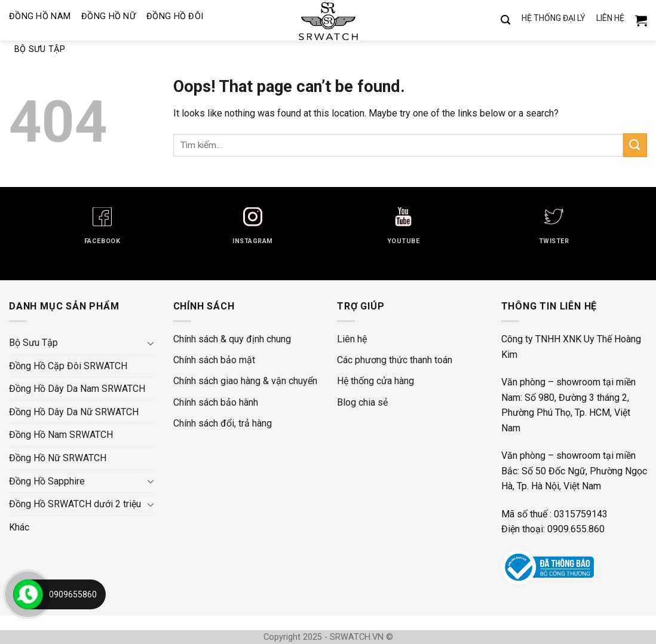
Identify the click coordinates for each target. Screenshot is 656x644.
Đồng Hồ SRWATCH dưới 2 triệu (75, 504)
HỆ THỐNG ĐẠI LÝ (554, 19)
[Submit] (635, 145)
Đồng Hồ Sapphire (47, 481)
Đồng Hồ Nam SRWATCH (61, 435)
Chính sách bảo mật (214, 360)
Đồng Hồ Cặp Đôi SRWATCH (68, 366)
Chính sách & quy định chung (232, 339)
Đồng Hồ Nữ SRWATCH (58, 458)
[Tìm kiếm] (505, 21)
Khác (19, 527)
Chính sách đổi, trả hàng (223, 423)
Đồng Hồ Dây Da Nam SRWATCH (77, 389)
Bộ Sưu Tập (40, 49)
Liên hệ (352, 339)
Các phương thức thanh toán (395, 360)
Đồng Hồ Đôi (175, 16)
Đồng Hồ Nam (40, 16)
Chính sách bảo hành (216, 402)
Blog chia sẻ (362, 402)
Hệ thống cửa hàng (375, 381)
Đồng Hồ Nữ (108, 16)
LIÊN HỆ (610, 19)
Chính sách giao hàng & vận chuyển (245, 381)
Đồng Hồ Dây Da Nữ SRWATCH (74, 412)
